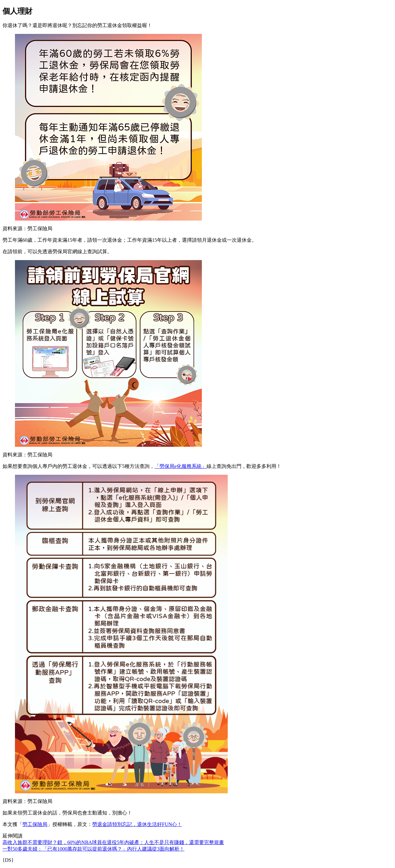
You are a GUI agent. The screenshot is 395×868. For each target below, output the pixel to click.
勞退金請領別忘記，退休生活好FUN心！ (137, 824)
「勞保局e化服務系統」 (181, 466)
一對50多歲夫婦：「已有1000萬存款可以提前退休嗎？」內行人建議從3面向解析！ (93, 849)
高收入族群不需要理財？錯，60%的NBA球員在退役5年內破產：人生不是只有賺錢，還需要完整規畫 (113, 842)
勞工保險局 (35, 824)
